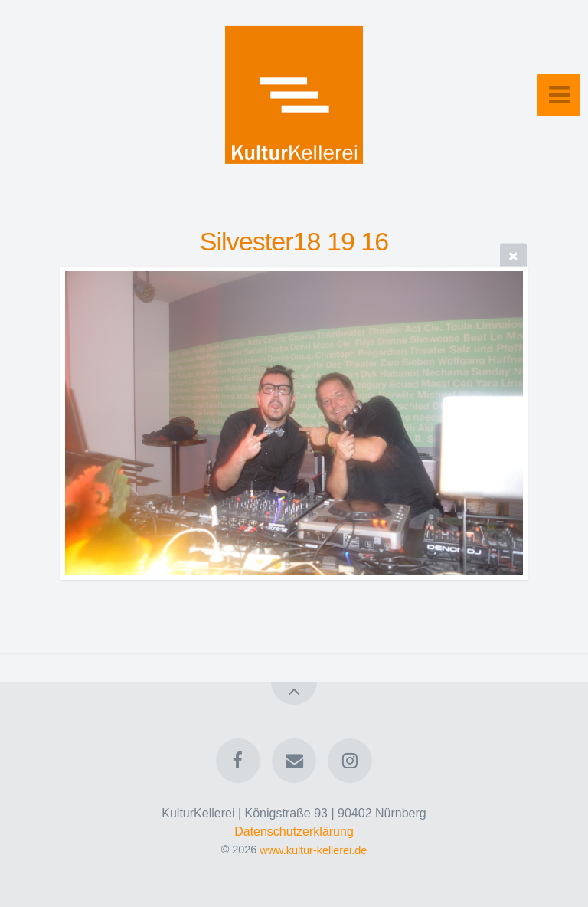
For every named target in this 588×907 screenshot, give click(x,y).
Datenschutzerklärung (294, 832)
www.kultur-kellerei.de (313, 850)
